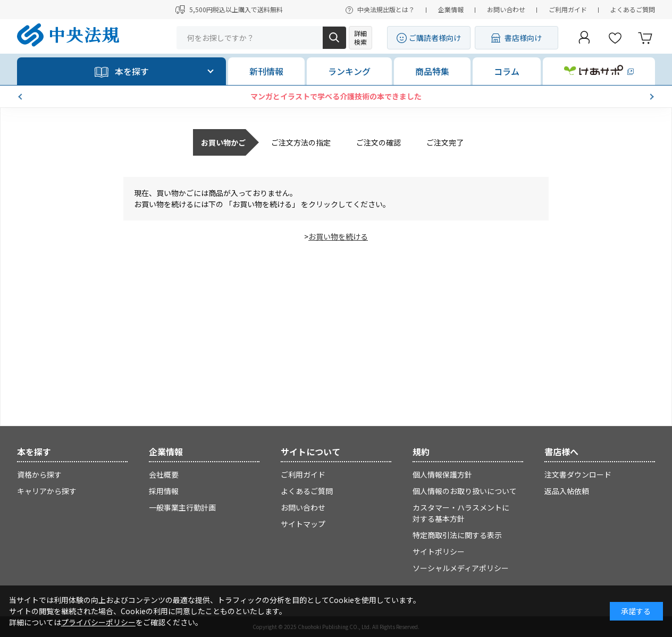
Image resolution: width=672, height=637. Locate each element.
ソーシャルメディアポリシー (461, 568)
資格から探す (39, 474)
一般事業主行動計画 (182, 507)
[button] (21, 97)
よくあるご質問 (633, 9)
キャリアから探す (47, 491)
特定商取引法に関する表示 (457, 535)
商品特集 (432, 71)
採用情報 (164, 491)
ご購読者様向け (435, 38)
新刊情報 (266, 71)
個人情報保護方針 (442, 474)
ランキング (349, 71)
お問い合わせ (506, 9)
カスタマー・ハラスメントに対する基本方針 (461, 513)
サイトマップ (303, 524)
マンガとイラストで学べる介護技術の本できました (336, 96)
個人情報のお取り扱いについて (465, 491)
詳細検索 (360, 37)
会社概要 (164, 474)
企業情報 (451, 9)
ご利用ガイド (568, 9)
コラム (507, 71)
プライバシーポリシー (98, 622)
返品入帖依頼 (567, 491)
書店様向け (523, 38)
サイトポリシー (439, 551)
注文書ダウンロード (578, 474)
